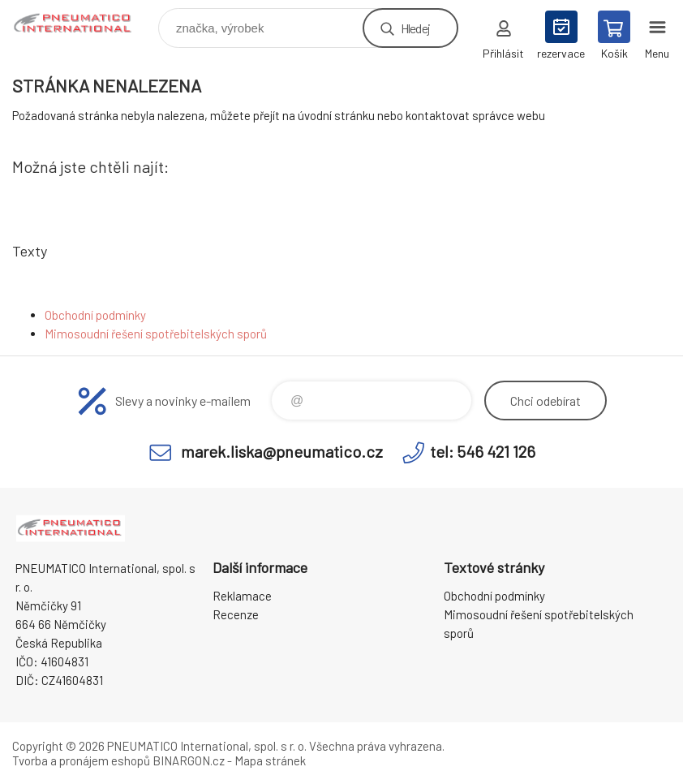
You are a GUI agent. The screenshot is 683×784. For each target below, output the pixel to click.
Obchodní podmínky (95, 315)
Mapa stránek (270, 760)
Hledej (415, 28)
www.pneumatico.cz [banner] (84, 24)
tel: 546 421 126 (483, 451)
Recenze (236, 614)
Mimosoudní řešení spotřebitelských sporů (156, 334)
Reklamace (242, 596)
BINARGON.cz (189, 760)
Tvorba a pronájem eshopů (81, 760)
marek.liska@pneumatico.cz (282, 451)
